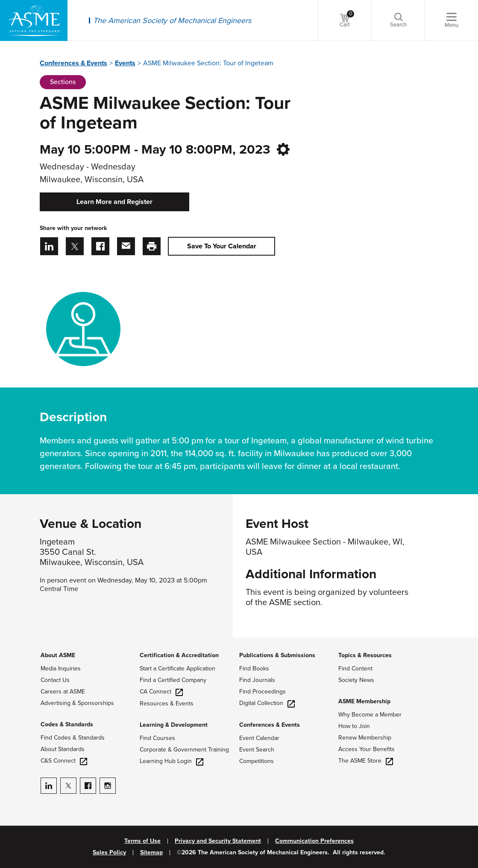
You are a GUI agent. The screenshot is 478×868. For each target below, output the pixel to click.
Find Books (254, 668)
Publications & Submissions (277, 655)
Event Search (257, 750)
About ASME (58, 655)
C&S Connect (64, 761)
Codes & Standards (67, 724)
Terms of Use (142, 841)
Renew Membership (365, 738)
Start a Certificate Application (177, 668)
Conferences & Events (73, 63)
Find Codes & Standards (73, 738)
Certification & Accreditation (179, 655)
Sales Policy (109, 853)
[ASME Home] (34, 20)
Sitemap (151, 853)
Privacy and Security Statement (218, 841)
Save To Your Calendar (222, 246)
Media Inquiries (61, 668)
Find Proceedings (262, 692)
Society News (356, 680)
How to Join (354, 726)
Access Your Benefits (367, 749)
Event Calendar (259, 738)
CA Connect (161, 692)
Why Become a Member (370, 715)
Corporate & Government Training (184, 750)
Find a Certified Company (173, 680)
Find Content (355, 668)
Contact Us (55, 680)
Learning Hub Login (172, 761)
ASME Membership (364, 701)
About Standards (63, 749)
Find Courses (157, 738)
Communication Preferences (314, 841)
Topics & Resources (365, 655)
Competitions (257, 761)
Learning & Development (174, 725)
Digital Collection (267, 703)
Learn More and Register (114, 202)
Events (125, 63)
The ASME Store (366, 761)
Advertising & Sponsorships (77, 703)
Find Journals (257, 680)
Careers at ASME (63, 692)
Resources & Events (167, 703)
